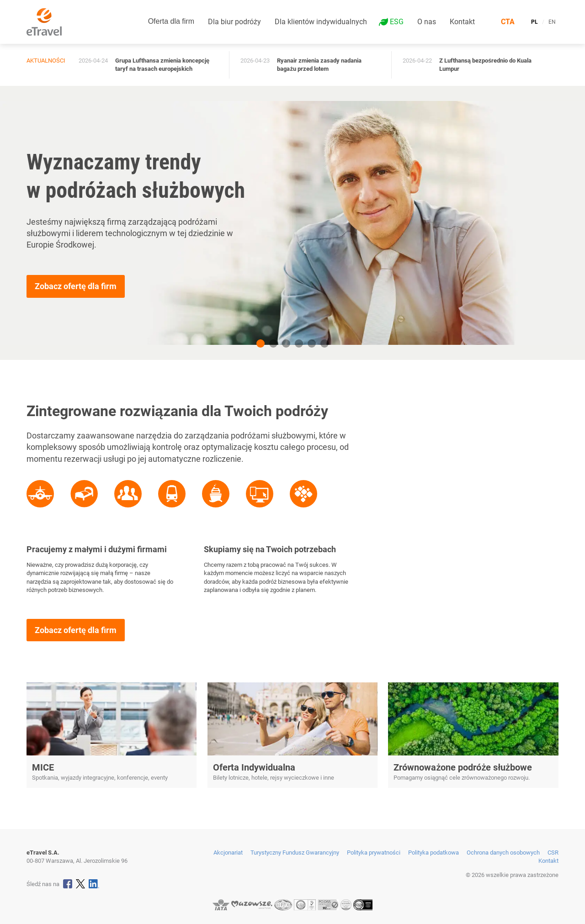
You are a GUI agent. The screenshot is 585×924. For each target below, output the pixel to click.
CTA (508, 22)
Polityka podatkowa (433, 853)
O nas (427, 22)
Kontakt (462, 22)
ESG (397, 22)
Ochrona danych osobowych (503, 853)
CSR (553, 853)
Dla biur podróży (234, 22)
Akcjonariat (228, 853)
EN (552, 22)
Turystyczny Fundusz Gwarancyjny (295, 853)
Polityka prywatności (374, 853)
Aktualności (46, 61)
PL (534, 22)
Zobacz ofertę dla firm (76, 286)
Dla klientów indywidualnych (321, 22)
